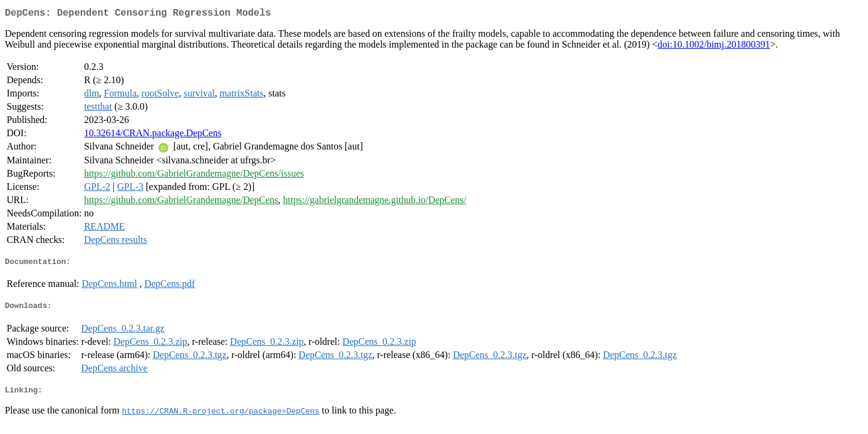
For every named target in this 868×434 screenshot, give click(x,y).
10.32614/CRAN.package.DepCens (153, 135)
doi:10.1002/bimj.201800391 (714, 47)
